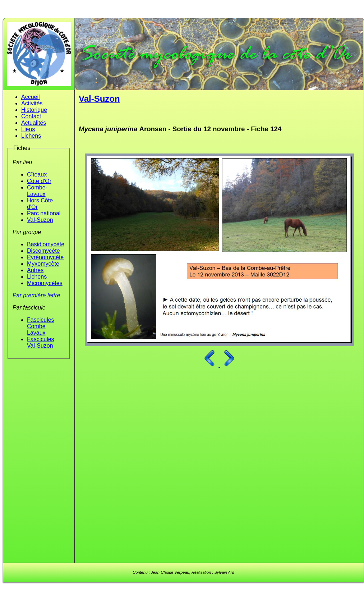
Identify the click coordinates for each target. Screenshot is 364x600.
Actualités (34, 123)
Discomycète (43, 251)
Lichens (31, 136)
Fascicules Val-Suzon (41, 342)
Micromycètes (45, 283)
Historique (34, 110)
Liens (28, 129)
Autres (35, 270)
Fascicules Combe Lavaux (41, 326)
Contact (31, 116)
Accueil (31, 97)
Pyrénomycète (45, 257)
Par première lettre (36, 295)
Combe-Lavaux (37, 191)
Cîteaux (37, 175)
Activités (32, 103)
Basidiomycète (46, 244)
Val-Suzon (40, 220)
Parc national (44, 213)
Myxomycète (43, 264)
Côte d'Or (39, 181)
